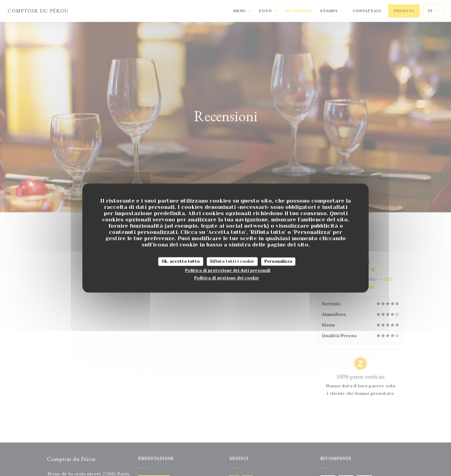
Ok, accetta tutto (181, 261)
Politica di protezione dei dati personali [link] (228, 270)
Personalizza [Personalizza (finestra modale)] (278, 261)
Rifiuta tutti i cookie (232, 261)
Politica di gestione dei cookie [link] (227, 278)
